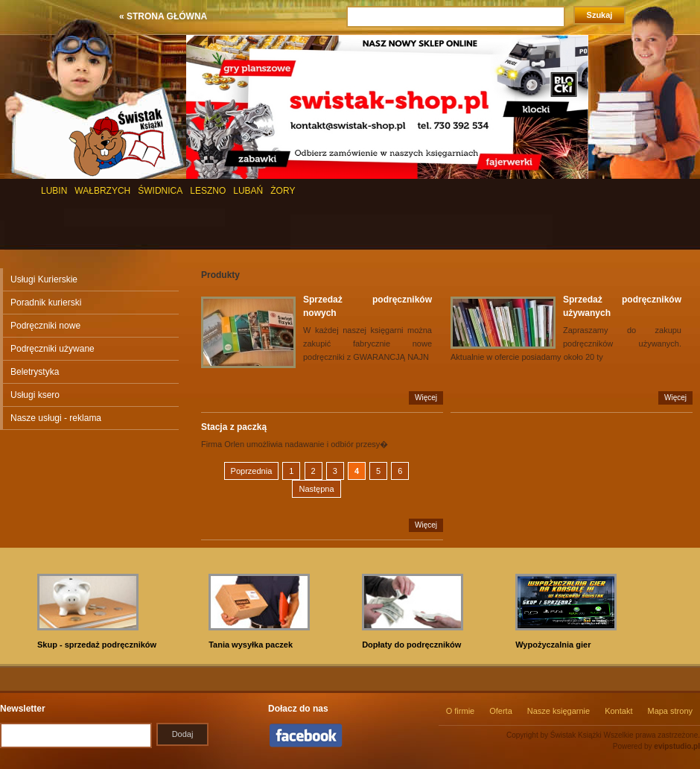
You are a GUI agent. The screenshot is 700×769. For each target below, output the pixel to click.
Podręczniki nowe (45, 326)
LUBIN (54, 191)
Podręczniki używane (52, 349)
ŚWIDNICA (160, 191)
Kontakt (618, 711)
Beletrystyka (35, 372)
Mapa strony (670, 711)
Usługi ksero (35, 395)
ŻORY (283, 191)
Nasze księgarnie (559, 711)
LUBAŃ (248, 191)
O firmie (461, 711)
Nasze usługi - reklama (56, 418)
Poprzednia (252, 471)
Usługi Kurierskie (44, 279)
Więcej (426, 398)
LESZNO (208, 191)
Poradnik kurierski (46, 303)
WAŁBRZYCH (102, 191)
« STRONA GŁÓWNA (163, 16)
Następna (316, 489)
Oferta (501, 711)
